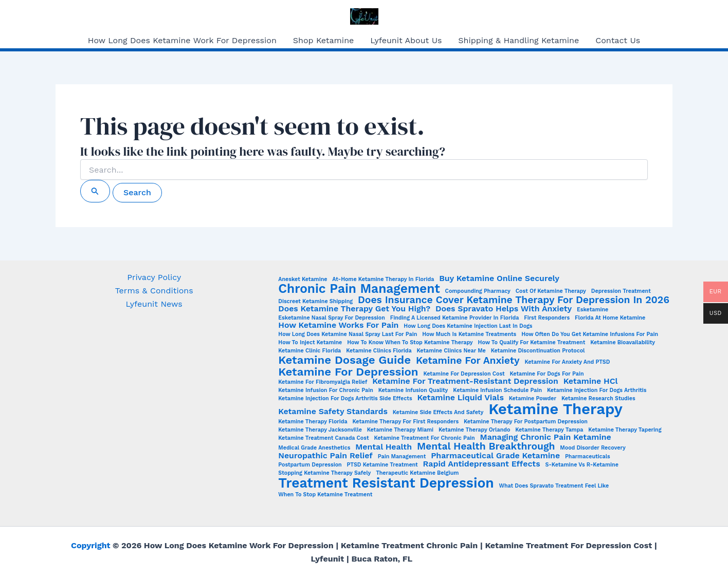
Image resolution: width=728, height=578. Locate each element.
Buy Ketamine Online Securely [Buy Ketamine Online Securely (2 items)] (499, 278)
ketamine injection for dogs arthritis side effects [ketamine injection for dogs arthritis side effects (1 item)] (345, 399)
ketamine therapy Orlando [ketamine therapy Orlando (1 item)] (474, 430)
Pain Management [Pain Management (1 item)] (402, 457)
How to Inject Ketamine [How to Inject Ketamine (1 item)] (310, 343)
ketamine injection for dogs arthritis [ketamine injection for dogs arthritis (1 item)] (597, 391)
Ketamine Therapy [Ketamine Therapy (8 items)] (556, 409)
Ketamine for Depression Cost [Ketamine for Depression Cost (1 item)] (464, 374)
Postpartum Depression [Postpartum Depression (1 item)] (310, 465)
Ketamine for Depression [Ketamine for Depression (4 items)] (348, 371)
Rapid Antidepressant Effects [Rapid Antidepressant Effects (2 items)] (482, 464)
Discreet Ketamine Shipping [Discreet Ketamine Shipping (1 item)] (315, 302)
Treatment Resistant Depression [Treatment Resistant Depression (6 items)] (386, 483)
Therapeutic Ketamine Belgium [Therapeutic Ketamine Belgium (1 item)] (417, 473)
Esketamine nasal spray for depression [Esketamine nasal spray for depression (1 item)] (332, 318)
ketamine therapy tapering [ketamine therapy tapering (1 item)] (625, 430)
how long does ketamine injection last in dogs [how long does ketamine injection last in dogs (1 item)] (468, 327)
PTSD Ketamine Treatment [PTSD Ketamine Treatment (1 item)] (383, 465)
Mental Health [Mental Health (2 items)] (384, 447)
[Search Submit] (95, 191)
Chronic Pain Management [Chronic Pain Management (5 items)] (359, 289)
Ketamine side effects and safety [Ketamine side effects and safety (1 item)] (438, 413)
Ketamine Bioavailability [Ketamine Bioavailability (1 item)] (623, 343)
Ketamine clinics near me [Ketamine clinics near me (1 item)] (451, 351)
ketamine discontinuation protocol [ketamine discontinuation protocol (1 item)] (538, 351)
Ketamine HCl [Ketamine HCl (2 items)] (591, 381)
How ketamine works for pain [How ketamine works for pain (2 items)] (338, 325)
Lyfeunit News (154, 304)
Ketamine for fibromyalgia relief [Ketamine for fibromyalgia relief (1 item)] (323, 383)
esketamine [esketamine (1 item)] (593, 310)
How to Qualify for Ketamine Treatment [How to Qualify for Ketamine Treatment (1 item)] (532, 343)
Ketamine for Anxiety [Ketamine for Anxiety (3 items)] (468, 360)
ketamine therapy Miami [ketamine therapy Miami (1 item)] (400, 430)
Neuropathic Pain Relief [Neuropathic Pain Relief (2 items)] (325, 456)
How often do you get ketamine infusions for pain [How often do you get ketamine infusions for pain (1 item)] (590, 335)
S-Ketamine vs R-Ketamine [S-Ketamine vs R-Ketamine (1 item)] (581, 465)
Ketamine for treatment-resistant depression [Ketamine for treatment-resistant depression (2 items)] (465, 381)
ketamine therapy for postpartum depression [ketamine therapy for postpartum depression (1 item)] (526, 422)
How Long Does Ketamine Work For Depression (182, 40)
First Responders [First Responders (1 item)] (547, 318)
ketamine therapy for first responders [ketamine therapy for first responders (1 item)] (406, 422)
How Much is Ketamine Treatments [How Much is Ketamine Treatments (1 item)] (469, 335)
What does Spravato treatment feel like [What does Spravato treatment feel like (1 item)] (554, 486)
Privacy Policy (154, 277)
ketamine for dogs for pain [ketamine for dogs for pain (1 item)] (547, 374)
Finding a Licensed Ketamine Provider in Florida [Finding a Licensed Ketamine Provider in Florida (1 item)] (455, 318)
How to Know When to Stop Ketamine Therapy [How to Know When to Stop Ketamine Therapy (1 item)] (410, 343)
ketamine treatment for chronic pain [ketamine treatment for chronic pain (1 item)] (424, 439)
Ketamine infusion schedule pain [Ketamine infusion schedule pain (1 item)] (497, 391)
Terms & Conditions (154, 291)
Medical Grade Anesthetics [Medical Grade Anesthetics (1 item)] (314, 448)
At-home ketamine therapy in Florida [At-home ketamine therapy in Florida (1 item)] (383, 280)
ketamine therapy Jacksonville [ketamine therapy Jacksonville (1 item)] (320, 430)
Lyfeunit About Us (406, 40)
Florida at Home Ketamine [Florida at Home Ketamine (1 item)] (610, 318)
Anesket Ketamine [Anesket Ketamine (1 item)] (303, 280)
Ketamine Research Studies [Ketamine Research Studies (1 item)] (598, 399)
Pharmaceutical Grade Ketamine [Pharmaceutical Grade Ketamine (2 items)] (495, 456)
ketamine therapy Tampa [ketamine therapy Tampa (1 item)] (549, 430)
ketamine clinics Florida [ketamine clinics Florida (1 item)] (379, 351)
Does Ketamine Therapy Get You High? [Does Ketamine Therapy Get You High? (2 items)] (354, 309)
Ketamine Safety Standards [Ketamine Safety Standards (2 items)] (333, 412)
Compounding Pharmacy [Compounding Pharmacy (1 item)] (478, 292)
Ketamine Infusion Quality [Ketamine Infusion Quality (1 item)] (413, 391)
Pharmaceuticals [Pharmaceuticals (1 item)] (588, 457)
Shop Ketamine (323, 40)
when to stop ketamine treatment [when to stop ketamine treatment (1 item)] (325, 495)
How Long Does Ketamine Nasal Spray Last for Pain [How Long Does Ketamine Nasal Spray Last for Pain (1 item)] (348, 335)
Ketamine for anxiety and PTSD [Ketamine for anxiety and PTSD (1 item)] (567, 362)
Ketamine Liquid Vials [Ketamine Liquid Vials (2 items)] (460, 398)
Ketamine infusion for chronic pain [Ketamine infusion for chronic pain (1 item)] (325, 391)
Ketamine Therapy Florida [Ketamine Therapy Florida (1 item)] (313, 422)
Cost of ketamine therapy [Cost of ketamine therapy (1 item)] (551, 292)
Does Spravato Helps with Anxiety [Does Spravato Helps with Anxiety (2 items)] (504, 309)
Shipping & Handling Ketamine (518, 40)
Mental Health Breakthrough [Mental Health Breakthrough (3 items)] (486, 446)
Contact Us (618, 40)
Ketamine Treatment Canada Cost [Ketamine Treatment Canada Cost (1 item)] (323, 439)
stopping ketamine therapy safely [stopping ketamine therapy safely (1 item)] (324, 473)
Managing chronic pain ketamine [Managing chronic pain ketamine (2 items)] (546, 437)
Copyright (90, 545)
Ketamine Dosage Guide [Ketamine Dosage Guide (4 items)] (344, 360)
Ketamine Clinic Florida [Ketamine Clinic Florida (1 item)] (310, 351)
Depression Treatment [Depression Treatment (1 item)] (621, 292)
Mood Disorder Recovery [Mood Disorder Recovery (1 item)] (593, 448)
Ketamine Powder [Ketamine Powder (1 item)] (533, 399)
